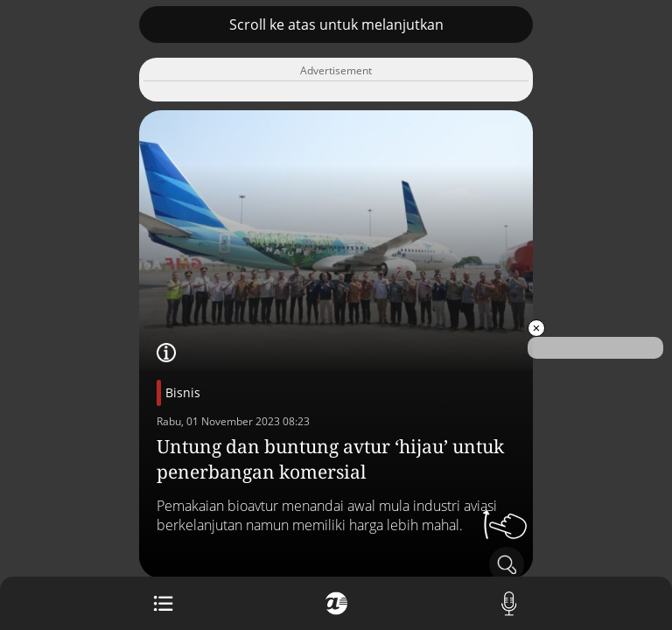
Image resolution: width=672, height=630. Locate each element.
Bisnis (183, 392)
